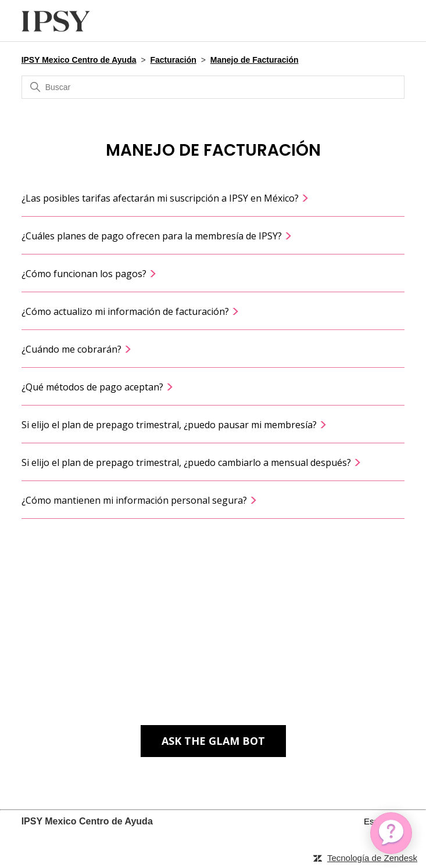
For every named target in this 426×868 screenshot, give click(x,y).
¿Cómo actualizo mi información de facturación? (130, 311)
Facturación (173, 60)
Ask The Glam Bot (213, 741)
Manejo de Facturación (255, 60)
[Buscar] (213, 87)
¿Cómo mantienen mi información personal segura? (139, 500)
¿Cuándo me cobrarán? (77, 349)
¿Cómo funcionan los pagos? (89, 274)
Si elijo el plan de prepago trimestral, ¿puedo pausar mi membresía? (174, 425)
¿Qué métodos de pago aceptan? (98, 387)
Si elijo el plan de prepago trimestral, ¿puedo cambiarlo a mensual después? (191, 462)
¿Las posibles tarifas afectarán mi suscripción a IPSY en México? (165, 198)
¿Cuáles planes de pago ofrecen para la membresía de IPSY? (157, 236)
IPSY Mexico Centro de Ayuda (79, 60)
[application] (391, 833)
